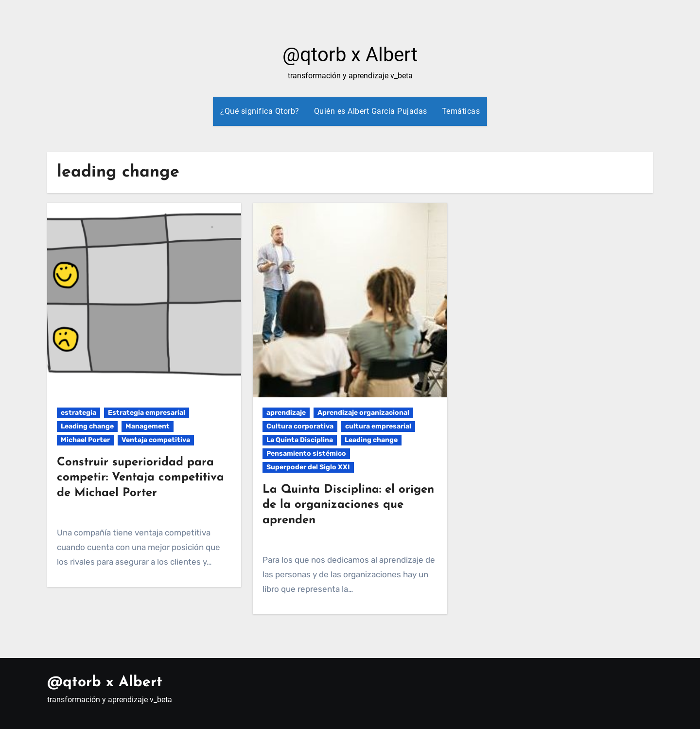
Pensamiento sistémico (306, 453)
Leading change (87, 426)
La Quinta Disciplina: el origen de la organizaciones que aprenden (348, 505)
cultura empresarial (378, 426)
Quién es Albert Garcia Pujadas (371, 111)
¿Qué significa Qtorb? (260, 111)
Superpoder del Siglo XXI (308, 467)
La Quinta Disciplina (300, 440)
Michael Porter (85, 440)
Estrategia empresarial (147, 413)
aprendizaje (286, 413)
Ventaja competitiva (156, 440)
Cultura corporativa (300, 426)
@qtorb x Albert (350, 55)
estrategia (79, 413)
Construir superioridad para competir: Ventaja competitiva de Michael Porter (140, 478)
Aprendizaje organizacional (363, 413)
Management (148, 426)
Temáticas (461, 111)
